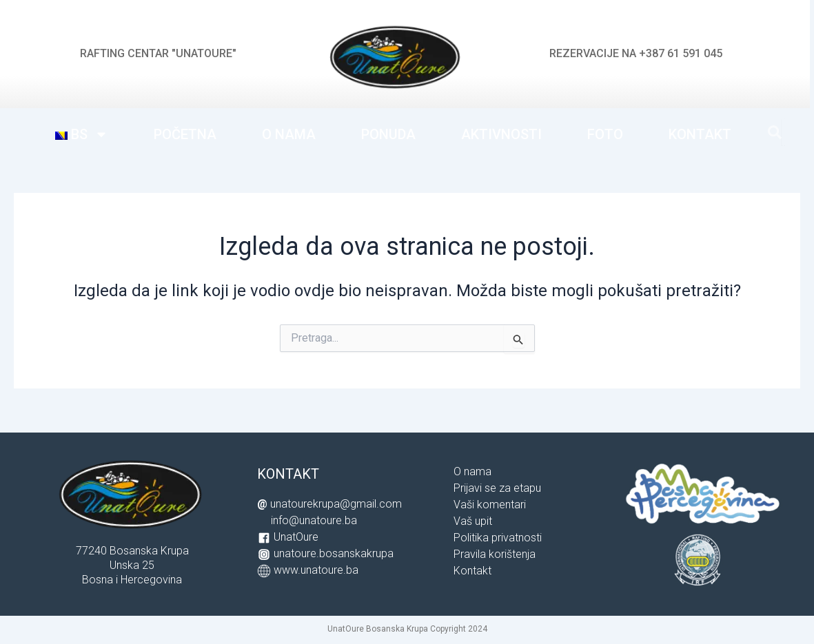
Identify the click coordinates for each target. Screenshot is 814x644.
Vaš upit (473, 521)
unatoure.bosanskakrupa (334, 553)
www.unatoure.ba (316, 570)
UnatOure (296, 537)
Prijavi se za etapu (497, 488)
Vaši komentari (490, 505)
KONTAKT (700, 134)
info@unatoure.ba (314, 520)
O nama (472, 471)
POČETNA (185, 134)
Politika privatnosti (498, 538)
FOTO (605, 134)
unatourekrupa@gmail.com (336, 504)
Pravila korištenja (495, 554)
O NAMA (289, 134)
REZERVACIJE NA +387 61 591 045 (636, 53)
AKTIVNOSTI (501, 134)
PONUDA (388, 134)
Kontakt (472, 571)
